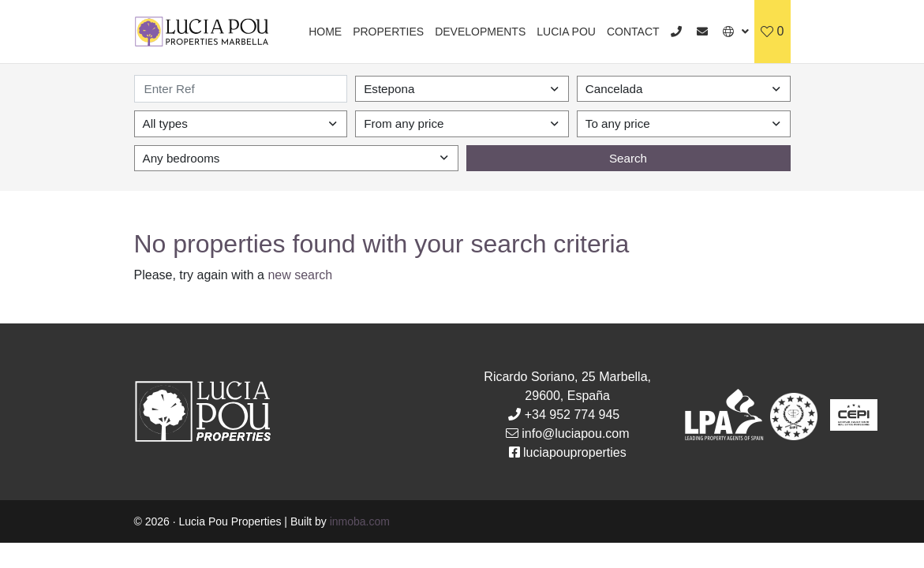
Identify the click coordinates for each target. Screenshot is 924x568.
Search (628, 158)
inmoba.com (360, 521)
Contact (633, 32)
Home (325, 32)
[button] (736, 32)
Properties (388, 32)
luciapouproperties (575, 452)
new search (300, 275)
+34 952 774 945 (572, 415)
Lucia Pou (566, 32)
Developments (480, 32)
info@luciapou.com (575, 433)
